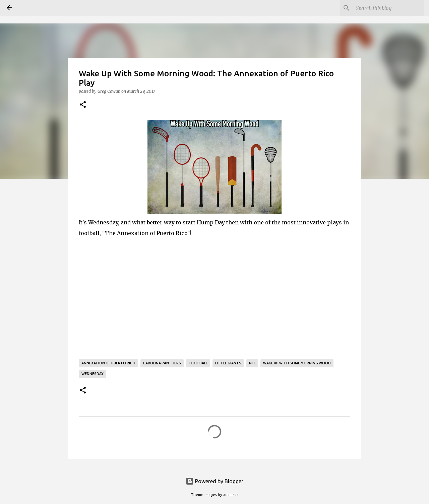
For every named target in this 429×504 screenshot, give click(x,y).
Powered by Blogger (214, 481)
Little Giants (228, 363)
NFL (252, 363)
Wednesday (93, 374)
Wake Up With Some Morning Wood (297, 363)
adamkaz (231, 495)
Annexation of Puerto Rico (108, 363)
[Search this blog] (388, 8)
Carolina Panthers (162, 363)
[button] (83, 105)
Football (198, 363)
